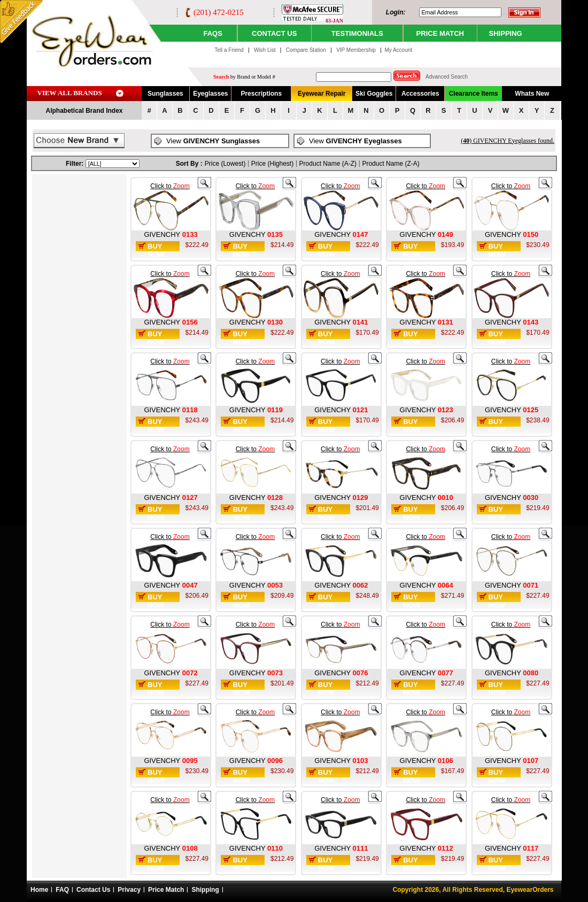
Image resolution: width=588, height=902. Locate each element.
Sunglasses (165, 94)
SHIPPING (506, 33)
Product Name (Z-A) (390, 164)
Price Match (166, 890)
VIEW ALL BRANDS (70, 93)
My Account (398, 50)
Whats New (532, 94)
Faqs (212, 33)
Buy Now (156, 250)
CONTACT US (274, 33)
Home (39, 890)
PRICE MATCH (440, 33)
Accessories (420, 94)
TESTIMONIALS (357, 33)
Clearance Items (474, 94)
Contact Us (93, 890)
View (213, 141)
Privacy (129, 890)
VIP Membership (356, 50)
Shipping (205, 890)
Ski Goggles (374, 94)
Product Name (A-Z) (328, 164)
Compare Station (307, 50)
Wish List (265, 50)
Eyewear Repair (322, 94)
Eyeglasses (210, 94)
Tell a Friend (229, 50)
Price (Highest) (272, 164)
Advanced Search (447, 77)
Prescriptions (261, 94)
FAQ (62, 890)
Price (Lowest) (225, 164)
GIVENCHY (163, 234)
